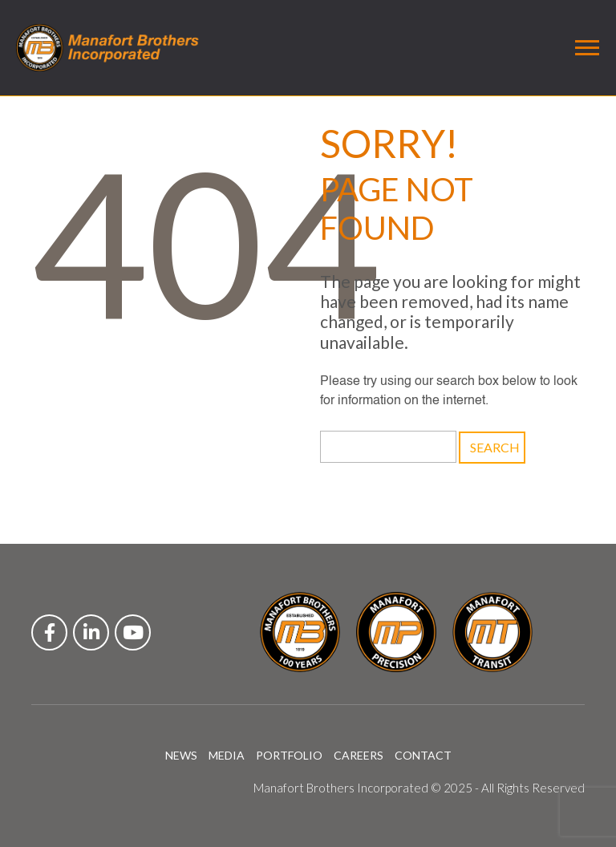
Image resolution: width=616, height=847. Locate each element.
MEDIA (227, 755)
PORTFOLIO (289, 755)
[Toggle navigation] (587, 48)
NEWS (181, 755)
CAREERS (359, 755)
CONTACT (423, 755)
